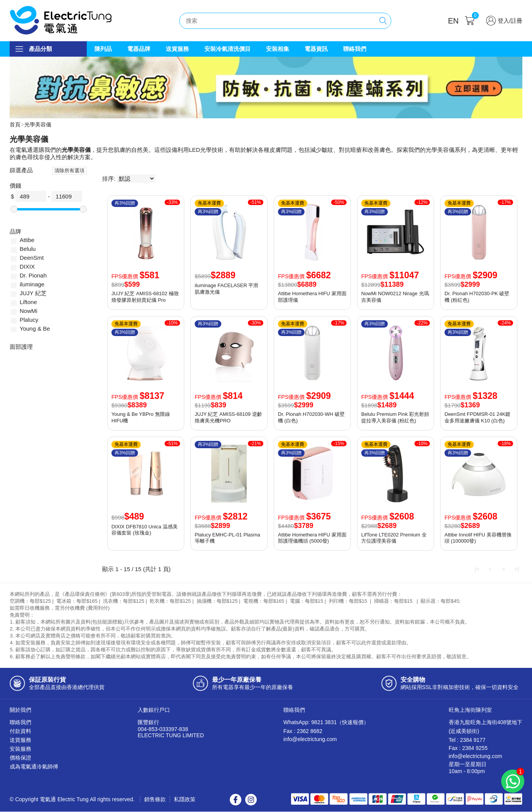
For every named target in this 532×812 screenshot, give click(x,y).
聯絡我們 (355, 49)
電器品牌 (139, 49)
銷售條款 (155, 800)
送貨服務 (177, 49)
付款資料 (20, 731)
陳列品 (103, 49)
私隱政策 (185, 800)
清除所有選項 (69, 171)
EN (453, 21)
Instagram (251, 800)
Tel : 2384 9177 (467, 740)
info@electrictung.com (310, 740)
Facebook (236, 800)
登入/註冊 (510, 21)
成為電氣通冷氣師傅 (34, 767)
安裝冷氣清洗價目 (227, 49)
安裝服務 (20, 749)
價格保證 (20, 758)
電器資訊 (316, 49)
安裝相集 (278, 49)
